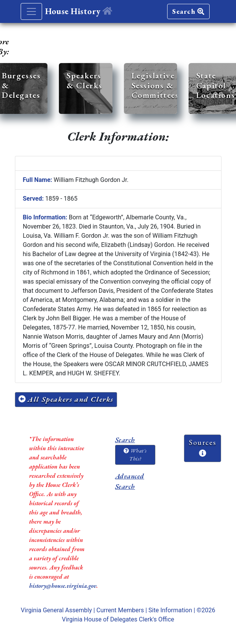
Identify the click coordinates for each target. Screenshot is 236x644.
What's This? (135, 455)
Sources (203, 447)
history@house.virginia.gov (63, 586)
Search (188, 11)
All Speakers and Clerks (66, 399)
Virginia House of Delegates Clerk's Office (118, 619)
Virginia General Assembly (56, 610)
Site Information (170, 610)
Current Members (120, 610)
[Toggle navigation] (31, 11)
